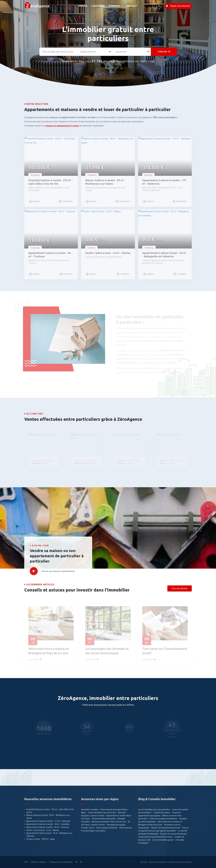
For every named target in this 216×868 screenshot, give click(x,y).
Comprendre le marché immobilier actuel (155, 837)
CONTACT (131, 6)
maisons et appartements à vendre (62, 126)
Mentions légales (39, 862)
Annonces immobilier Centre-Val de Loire (109, 822)
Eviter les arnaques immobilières (163, 819)
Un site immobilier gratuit (163, 840)
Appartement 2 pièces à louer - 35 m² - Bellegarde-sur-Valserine (50, 835)
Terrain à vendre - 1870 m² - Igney (41, 839)
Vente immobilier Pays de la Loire (102, 813)
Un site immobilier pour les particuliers (154, 810)
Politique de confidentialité (61, 862)
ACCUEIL (70, 6)
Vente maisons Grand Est (107, 828)
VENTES (83, 6)
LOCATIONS (98, 6)
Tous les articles (180, 588)
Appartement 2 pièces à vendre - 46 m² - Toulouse (48, 827)
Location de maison (162, 813)
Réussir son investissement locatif (166, 828)
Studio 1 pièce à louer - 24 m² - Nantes (43, 830)
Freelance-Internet (184, 862)
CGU (26, 862)
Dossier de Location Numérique (174, 834)
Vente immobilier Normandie (104, 819)
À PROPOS (114, 6)
